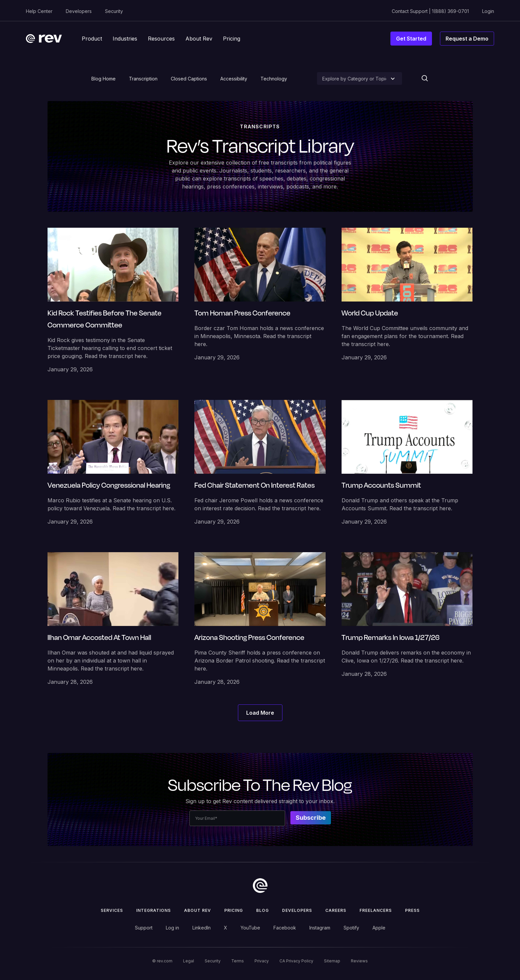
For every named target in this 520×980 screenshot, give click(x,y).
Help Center (39, 11)
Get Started (411, 39)
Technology (274, 79)
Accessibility (234, 79)
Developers (79, 11)
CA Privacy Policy (296, 961)
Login (488, 11)
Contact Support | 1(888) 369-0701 (430, 11)
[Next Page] (260, 713)
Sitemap (332, 961)
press (412, 910)
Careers (336, 910)
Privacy (262, 961)
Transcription (143, 79)
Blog (262, 910)
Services (112, 910)
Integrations (154, 910)
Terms (238, 961)
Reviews (359, 961)
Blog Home (104, 79)
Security (114, 11)
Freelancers (376, 910)
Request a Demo (467, 39)
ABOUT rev (198, 910)
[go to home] (260, 886)
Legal (189, 961)
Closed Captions (189, 79)
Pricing (234, 910)
